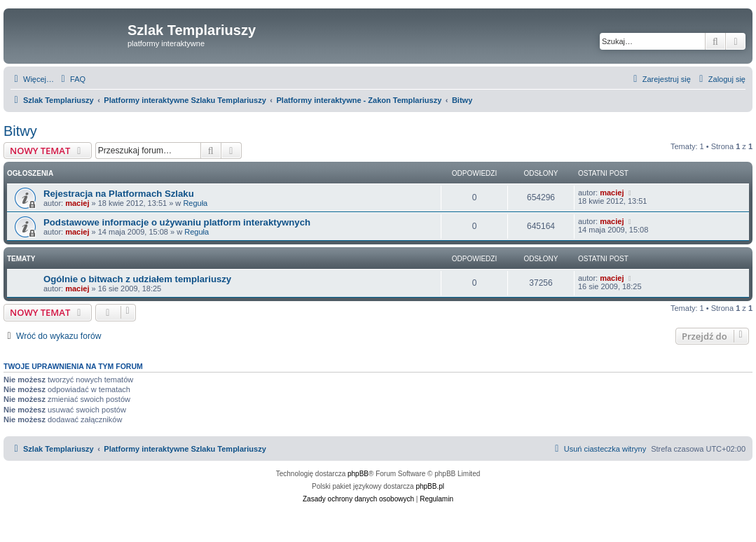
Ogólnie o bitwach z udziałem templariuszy (137, 279)
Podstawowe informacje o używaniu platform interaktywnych (177, 222)
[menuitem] (71, 79)
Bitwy (20, 131)
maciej (77, 203)
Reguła (195, 203)
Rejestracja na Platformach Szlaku (119, 194)
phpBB (358, 474)
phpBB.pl (430, 486)
